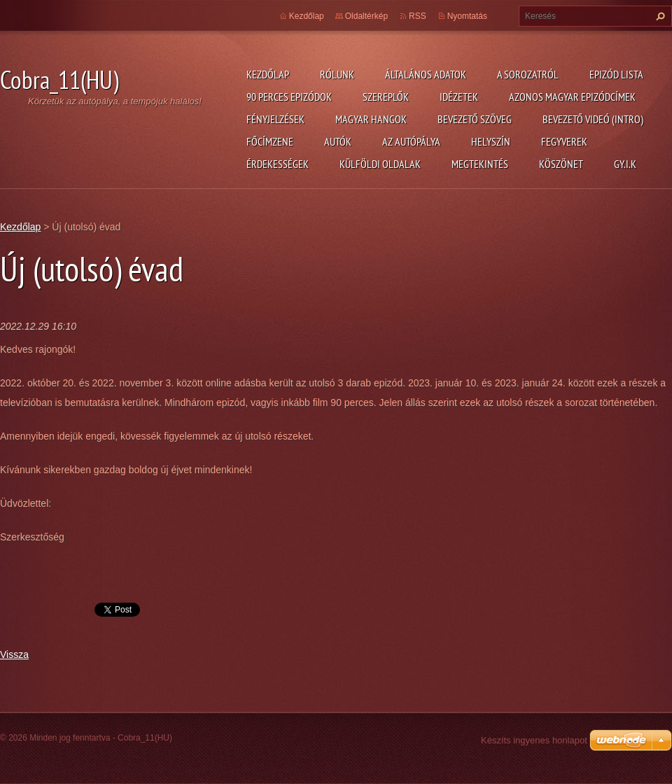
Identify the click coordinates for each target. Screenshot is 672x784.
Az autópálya (411, 141)
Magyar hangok (371, 119)
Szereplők (386, 97)
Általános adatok (426, 74)
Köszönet (561, 164)
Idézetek (459, 97)
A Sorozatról (528, 74)
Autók (338, 141)
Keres (659, 16)
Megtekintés (480, 164)
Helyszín (491, 141)
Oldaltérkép (366, 16)
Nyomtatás (467, 16)
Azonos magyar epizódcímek (572, 97)
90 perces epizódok (289, 97)
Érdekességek (278, 164)
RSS (418, 16)
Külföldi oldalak (380, 164)
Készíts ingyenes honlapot (534, 740)
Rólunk (337, 74)
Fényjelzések (275, 119)
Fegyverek (564, 141)
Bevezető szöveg (475, 119)
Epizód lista (616, 74)
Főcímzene (270, 141)
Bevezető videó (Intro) (593, 119)
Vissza (14, 654)
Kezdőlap (268, 74)
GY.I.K (625, 164)
